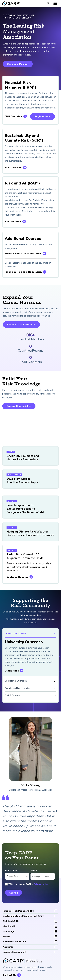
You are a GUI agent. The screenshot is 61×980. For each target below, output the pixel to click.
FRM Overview (14, 116)
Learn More (12, 671)
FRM (19, 911)
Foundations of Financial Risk (23, 254)
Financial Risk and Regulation (23, 272)
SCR (24, 916)
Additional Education (14, 942)
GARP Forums (30, 696)
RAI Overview (13, 221)
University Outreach (30, 634)
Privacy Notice (41, 884)
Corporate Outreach (30, 681)
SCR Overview (13, 168)
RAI (11, 921)
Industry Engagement (15, 952)
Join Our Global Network (21, 324)
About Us (8, 947)
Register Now (43, 116)
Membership (10, 926)
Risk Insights (10, 932)
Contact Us (10, 975)
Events (7, 937)
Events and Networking (30, 689)
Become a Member (18, 64)
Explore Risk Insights (19, 406)
